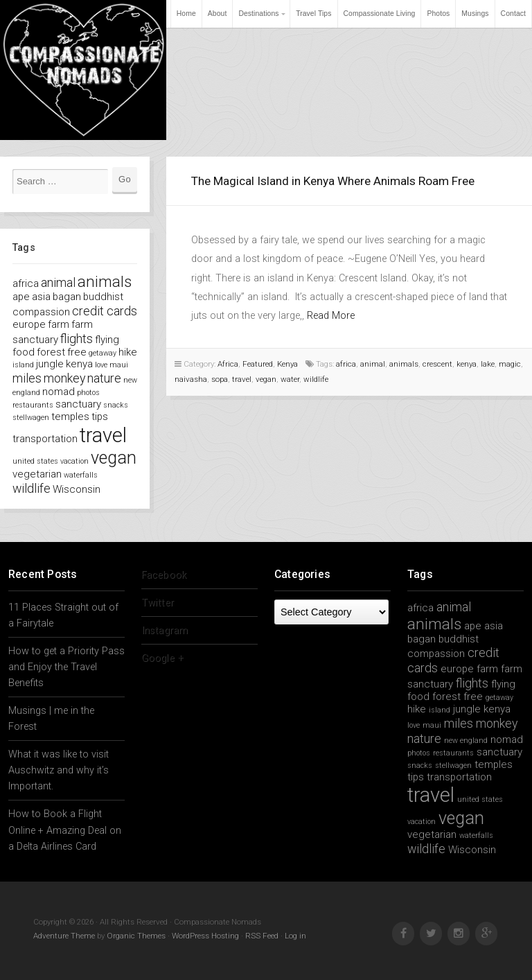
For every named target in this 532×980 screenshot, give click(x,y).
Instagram (165, 630)
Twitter (158, 603)
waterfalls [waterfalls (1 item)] (81, 475)
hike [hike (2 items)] (128, 352)
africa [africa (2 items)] (26, 283)
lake (488, 364)
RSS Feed (262, 936)
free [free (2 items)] (77, 352)
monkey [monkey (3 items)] (64, 378)
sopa (220, 379)
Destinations (258, 14)
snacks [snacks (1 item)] (116, 405)
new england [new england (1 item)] (466, 741)
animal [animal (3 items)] (58, 282)
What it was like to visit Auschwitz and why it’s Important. (59, 770)
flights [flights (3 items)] (77, 339)
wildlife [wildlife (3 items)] (32, 488)
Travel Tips (313, 14)
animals (404, 364)
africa (346, 364)
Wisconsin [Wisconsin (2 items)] (77, 489)
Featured (258, 364)
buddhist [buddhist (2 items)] (103, 297)
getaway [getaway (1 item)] (103, 353)
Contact (513, 14)
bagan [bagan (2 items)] (67, 297)
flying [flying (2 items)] (107, 340)
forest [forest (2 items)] (51, 352)
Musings (475, 14)
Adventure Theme (64, 936)
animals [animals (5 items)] (105, 281)
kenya (467, 364)
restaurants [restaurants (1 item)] (33, 405)
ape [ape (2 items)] (21, 297)
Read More (331, 316)
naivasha (191, 379)
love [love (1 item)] (101, 365)
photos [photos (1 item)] (88, 393)
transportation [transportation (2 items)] (45, 439)
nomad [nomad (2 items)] (59, 392)
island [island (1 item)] (23, 365)
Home (186, 14)
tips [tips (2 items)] (100, 417)
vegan (266, 379)
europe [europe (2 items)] (29, 324)
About (218, 14)
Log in (295, 936)
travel (242, 379)
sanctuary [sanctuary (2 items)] (78, 404)
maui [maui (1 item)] (119, 365)
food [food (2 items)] (24, 352)
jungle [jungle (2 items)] (50, 364)
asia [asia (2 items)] (41, 297)
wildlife (316, 379)
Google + (162, 658)
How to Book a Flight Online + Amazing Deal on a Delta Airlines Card (65, 830)
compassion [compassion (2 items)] (41, 312)
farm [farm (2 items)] (59, 324)
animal (373, 364)
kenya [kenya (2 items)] (79, 364)
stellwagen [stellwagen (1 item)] (31, 418)
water (290, 379)
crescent (437, 364)
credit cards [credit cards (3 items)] (105, 311)
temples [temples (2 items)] (70, 417)
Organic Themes (136, 936)
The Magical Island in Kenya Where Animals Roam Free (333, 181)
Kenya (287, 364)
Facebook (164, 575)
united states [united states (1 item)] (35, 461)
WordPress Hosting (205, 936)
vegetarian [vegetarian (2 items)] (37, 474)
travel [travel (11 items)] (103, 435)
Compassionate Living (380, 14)
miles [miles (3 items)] (27, 378)
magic (510, 364)
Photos (438, 14)
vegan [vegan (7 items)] (114, 458)
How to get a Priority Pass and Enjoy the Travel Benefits (66, 667)
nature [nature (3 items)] (104, 378)
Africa (228, 364)
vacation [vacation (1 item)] (74, 461)
